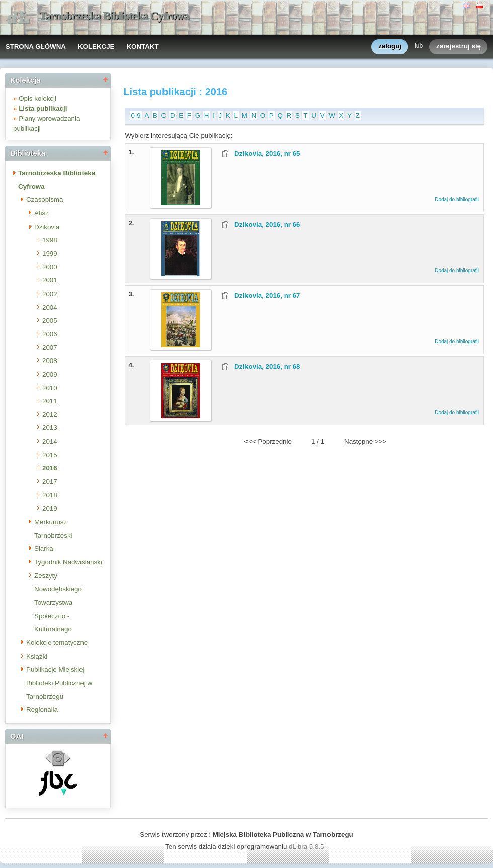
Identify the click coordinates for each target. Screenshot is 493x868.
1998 (50, 240)
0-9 (136, 116)
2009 (50, 374)
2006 (50, 334)
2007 (50, 348)
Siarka (44, 549)
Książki (37, 656)
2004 (50, 307)
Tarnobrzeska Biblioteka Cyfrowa (114, 16)
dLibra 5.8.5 (307, 847)
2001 (50, 280)
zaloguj (390, 47)
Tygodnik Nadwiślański (68, 562)
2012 (50, 415)
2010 (50, 388)
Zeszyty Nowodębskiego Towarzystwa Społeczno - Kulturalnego (58, 603)
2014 (50, 441)
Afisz (42, 213)
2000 (50, 267)
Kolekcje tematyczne (57, 643)
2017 (50, 482)
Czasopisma (45, 200)
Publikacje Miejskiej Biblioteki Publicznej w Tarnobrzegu (59, 683)
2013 (50, 428)
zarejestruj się (459, 47)
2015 (50, 455)
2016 (50, 468)
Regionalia (42, 710)
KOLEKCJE (96, 47)
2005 (50, 320)
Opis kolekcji (37, 98)
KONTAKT (142, 47)
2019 (50, 508)
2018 (50, 495)
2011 (50, 401)
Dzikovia (47, 227)
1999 (50, 254)
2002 (50, 294)
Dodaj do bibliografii (457, 200)
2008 (50, 361)
